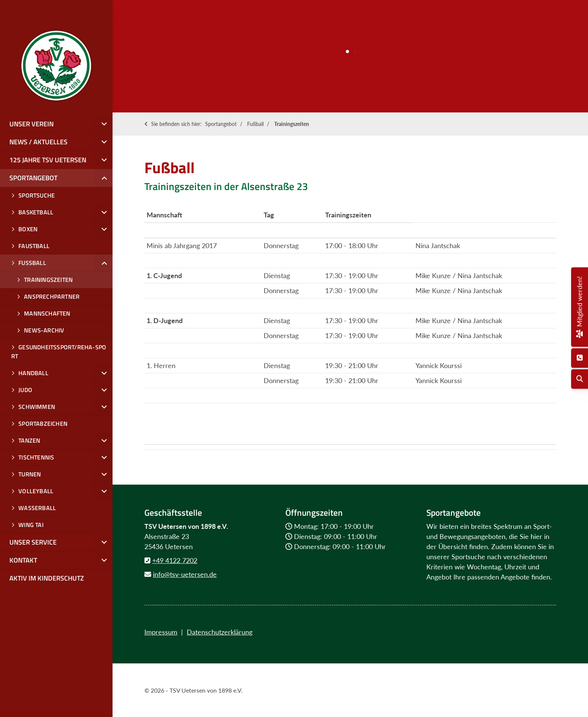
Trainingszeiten (292, 124)
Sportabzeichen (43, 424)
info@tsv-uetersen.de (185, 574)
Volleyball (36, 491)
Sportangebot (221, 124)
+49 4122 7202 (175, 560)
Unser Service (33, 542)
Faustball (34, 246)
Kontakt (23, 560)
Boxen (28, 229)
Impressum (161, 632)
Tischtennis (36, 457)
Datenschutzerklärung (220, 632)
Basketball (36, 212)
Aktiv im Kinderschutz (47, 578)
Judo (25, 390)
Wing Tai (31, 525)
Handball (33, 373)
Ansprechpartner (52, 296)
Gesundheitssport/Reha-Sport (59, 352)
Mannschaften (47, 313)
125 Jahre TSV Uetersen (48, 160)
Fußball (255, 124)
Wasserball (37, 508)
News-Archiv (44, 330)
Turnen (30, 474)
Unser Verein (31, 124)
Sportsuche (37, 195)
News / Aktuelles (38, 142)
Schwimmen (37, 407)
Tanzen (29, 440)
